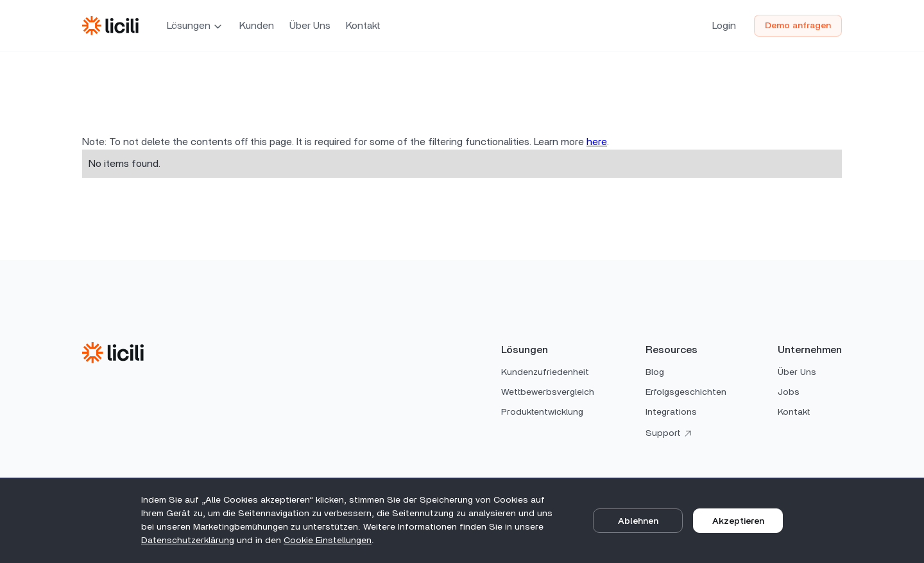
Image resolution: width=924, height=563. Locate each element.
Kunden (257, 26)
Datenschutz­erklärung (188, 541)
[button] (195, 26)
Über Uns (310, 26)
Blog (655, 372)
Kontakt (363, 26)
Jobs (789, 392)
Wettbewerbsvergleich (548, 392)
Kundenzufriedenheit (545, 372)
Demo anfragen (798, 26)
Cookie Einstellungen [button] (328, 541)
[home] (110, 26)
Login (724, 26)
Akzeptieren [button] (738, 521)
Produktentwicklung (542, 412)
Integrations (671, 412)
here (597, 142)
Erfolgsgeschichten (686, 392)
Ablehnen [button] (638, 521)
